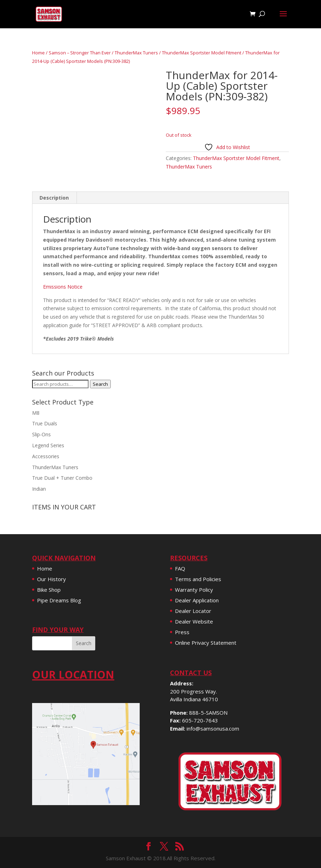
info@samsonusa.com (213, 728)
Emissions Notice (63, 287)
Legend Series (48, 445)
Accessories (46, 456)
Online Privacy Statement (206, 643)
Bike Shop (49, 590)
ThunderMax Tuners (136, 53)
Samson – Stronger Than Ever (80, 53)
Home (38, 53)
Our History (52, 579)
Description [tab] (54, 198)
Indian (39, 489)
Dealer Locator (193, 611)
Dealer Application (197, 600)
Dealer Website (194, 621)
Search (100, 384)
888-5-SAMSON (208, 713)
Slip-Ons (41, 434)
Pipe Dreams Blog (59, 600)
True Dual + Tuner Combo (62, 478)
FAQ (180, 568)
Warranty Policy (194, 590)
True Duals (45, 423)
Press (182, 632)
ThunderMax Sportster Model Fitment (202, 53)
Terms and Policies (198, 579)
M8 (36, 413)
